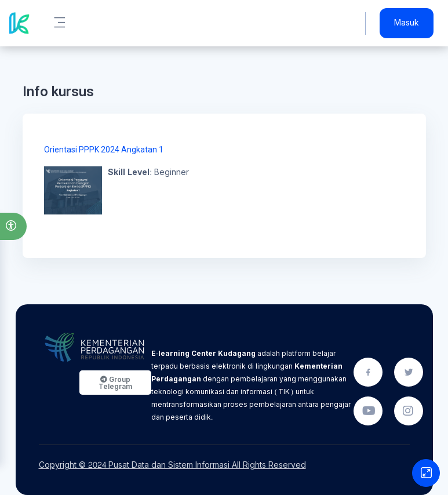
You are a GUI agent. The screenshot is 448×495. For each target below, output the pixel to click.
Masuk (407, 23)
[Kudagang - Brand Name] (19, 23)
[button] (13, 226)
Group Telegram (115, 383)
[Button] (426, 473)
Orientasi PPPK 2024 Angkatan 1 (104, 150)
